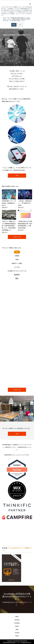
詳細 (17, 176)
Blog (17, 629)
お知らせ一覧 (17, 237)
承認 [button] (14, 25)
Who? (17, 617)
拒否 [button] (20, 25)
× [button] (30, 4)
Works (17, 626)
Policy (17, 636)
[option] (17, 36)
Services (17, 620)
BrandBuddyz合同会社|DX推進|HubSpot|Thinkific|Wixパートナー (17, 597)
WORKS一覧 (17, 390)
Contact (17, 633)
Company (17, 623)
